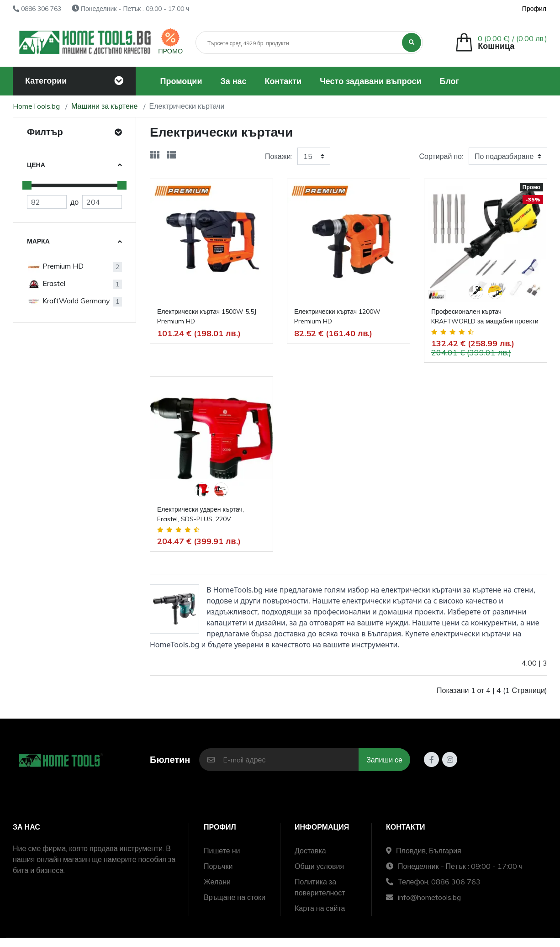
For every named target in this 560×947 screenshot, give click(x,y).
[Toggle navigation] (119, 81)
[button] (501, 42)
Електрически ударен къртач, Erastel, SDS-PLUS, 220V (201, 514)
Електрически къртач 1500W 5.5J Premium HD (207, 316)
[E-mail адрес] (291, 760)
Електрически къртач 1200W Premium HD (337, 316)
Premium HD (55, 267)
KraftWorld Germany (69, 302)
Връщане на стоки (235, 897)
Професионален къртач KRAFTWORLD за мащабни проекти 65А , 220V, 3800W (485, 317)
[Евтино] (47, 202)
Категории (46, 81)
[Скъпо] (102, 202)
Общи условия (319, 866)
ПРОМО (170, 51)
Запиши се (384, 760)
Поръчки (218, 866)
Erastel (46, 284)
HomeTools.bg (36, 106)
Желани (217, 882)
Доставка (310, 851)
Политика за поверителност (320, 887)
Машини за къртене (105, 106)
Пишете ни (222, 851)
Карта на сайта (320, 908)
